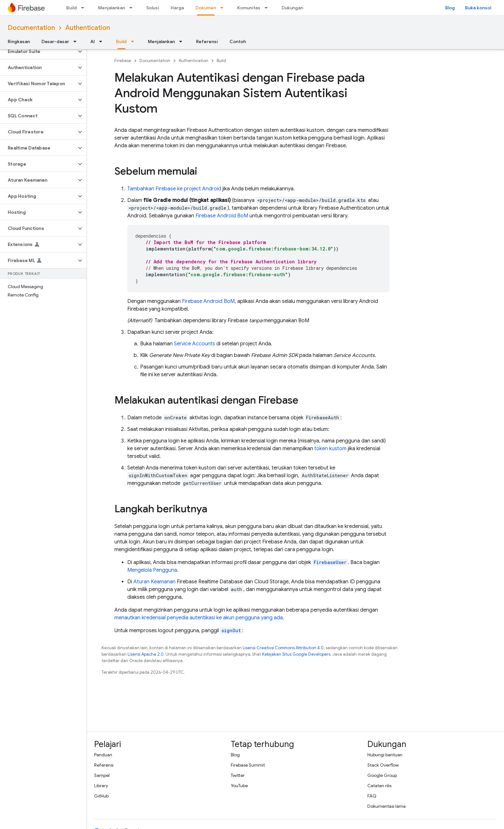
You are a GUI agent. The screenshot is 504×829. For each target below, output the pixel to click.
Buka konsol (478, 8)
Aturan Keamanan (154, 582)
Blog (450, 8)
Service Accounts (194, 344)
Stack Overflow (383, 765)
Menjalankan (112, 8)
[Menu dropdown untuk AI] (103, 41)
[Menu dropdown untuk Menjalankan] (133, 8)
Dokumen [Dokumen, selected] (206, 8)
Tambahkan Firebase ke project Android (174, 189)
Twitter (238, 775)
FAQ (372, 796)
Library (101, 786)
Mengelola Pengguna (152, 570)
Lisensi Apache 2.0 (146, 654)
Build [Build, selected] (121, 41)
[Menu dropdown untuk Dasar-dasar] (77, 41)
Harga (177, 8)
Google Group (382, 775)
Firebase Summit (248, 765)
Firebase (123, 61)
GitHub (101, 796)
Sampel (102, 775)
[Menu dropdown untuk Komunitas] (268, 8)
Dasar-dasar (55, 41)
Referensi (207, 41)
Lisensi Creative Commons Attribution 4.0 (283, 648)
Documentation (31, 28)
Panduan (103, 755)
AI (93, 41)
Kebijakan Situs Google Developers (296, 654)
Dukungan (292, 8)
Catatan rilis (379, 786)
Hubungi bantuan (385, 755)
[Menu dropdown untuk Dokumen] (224, 8)
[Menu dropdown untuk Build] (85, 8)
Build (72, 8)
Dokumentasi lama (387, 806)
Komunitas (249, 8)
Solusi (153, 8)
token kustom (330, 449)
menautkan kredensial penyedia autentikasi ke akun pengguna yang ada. (199, 618)
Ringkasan (19, 41)
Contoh (238, 41)
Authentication (88, 28)
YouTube (239, 786)
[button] (38, 51)
